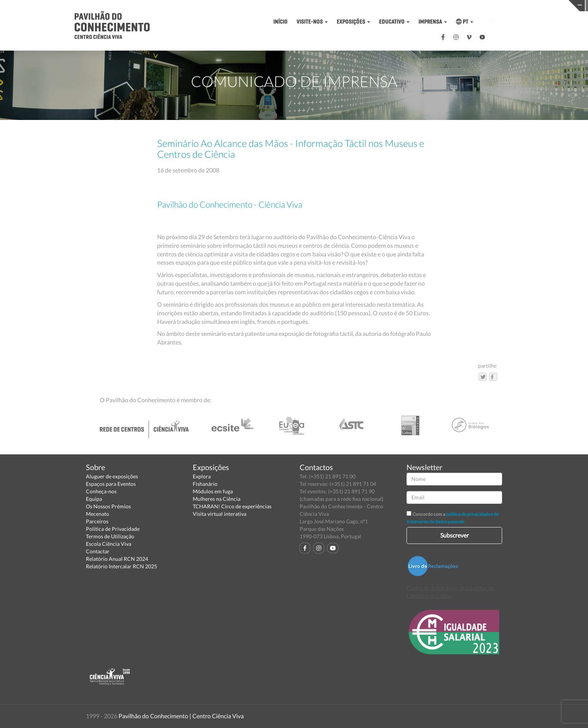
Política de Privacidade (113, 529)
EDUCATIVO (394, 22)
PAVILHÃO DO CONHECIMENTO (296, 6)
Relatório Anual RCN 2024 (117, 559)
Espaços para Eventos (111, 484)
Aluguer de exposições (112, 476)
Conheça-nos (101, 491)
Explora (202, 476)
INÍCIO (280, 22)
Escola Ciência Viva (109, 544)
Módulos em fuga (213, 491)
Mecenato (97, 514)
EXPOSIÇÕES (353, 22)
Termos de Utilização (110, 536)
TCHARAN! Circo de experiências (232, 506)
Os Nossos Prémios (108, 506)
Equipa (94, 499)
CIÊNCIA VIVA (424, 5)
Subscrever (454, 535)
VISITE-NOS (312, 22)
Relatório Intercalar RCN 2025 (121, 566)
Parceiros (97, 521)
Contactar (98, 551)
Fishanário (205, 484)
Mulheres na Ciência (217, 499)
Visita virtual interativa (220, 514)
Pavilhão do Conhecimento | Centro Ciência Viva (181, 716)
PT (465, 22)
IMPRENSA (433, 22)
